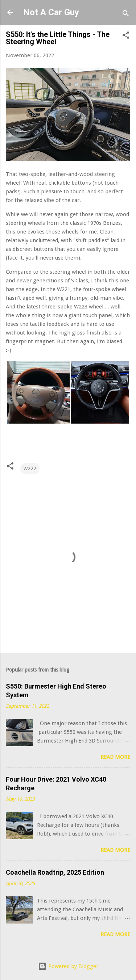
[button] (126, 36)
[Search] (126, 15)
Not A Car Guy (51, 12)
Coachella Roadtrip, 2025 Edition (55, 872)
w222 (30, 468)
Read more (115, 757)
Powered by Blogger (68, 966)
